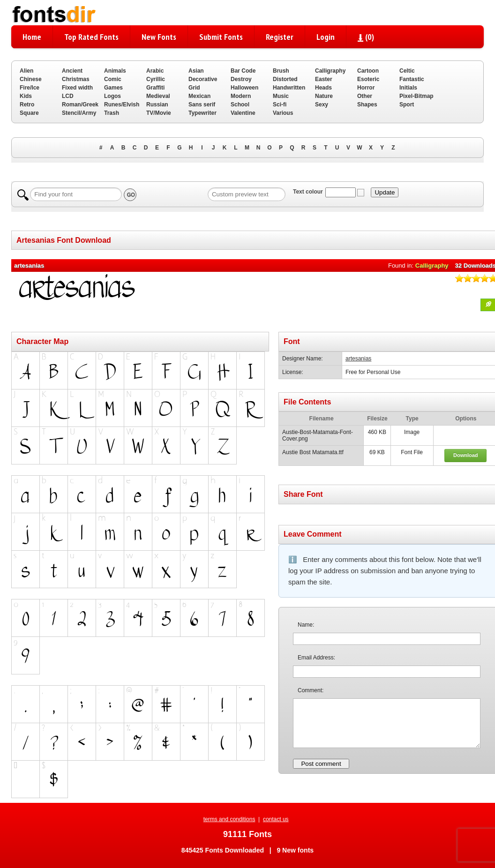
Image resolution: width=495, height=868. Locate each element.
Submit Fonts (221, 37)
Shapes (367, 105)
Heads (323, 88)
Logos (112, 96)
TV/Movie (159, 113)
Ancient (72, 71)
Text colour (308, 192)
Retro (27, 105)
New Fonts (159, 37)
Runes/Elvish (122, 105)
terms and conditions (229, 819)
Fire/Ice (30, 88)
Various (283, 113)
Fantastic (412, 79)
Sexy (322, 105)
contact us (276, 819)
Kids (26, 96)
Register (280, 37)
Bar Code (243, 71)
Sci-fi (280, 105)
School (240, 105)
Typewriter (202, 113)
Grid (194, 88)
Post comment (321, 764)
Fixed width (77, 88)
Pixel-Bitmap (416, 96)
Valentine (243, 113)
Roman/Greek (80, 105)
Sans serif (202, 105)
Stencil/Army (79, 113)
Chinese (31, 79)
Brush (281, 71)
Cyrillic (156, 79)
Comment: (311, 690)
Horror (366, 88)
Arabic (155, 71)
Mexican (199, 96)
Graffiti (155, 88)
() (366, 37)
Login (326, 37)
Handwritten (289, 88)
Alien (26, 71)
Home (32, 37)
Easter (324, 79)
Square (29, 113)
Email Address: (316, 658)
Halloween (244, 88)
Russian (157, 105)
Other (365, 96)
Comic (113, 79)
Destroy (241, 79)
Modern (241, 96)
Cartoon (368, 71)
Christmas (76, 79)
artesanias (358, 359)
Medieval (158, 96)
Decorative (203, 79)
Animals (115, 71)
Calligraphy (330, 71)
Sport (407, 105)
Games (113, 88)
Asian (196, 71)
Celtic (407, 71)
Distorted (285, 79)
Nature (324, 96)
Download (466, 455)
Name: (306, 625)
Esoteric (368, 79)
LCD (68, 96)
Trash (112, 113)
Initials (408, 88)
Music (281, 96)
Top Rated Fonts (91, 37)
